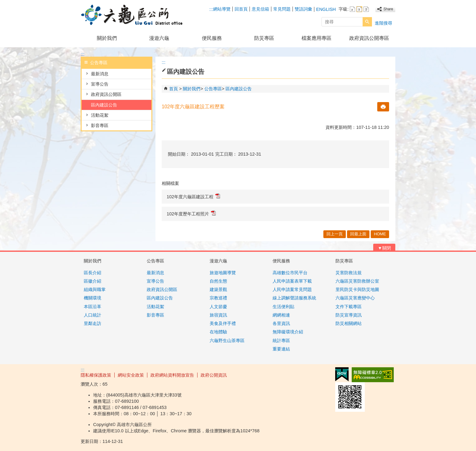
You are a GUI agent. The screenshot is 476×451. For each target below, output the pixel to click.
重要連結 (281, 349)
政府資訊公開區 (106, 94)
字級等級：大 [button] (366, 9)
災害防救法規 (349, 273)
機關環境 (93, 298)
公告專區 (213, 89)
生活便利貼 (283, 307)
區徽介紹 (93, 281)
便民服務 (212, 38)
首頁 (174, 89)
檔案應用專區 (317, 38)
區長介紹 (93, 273)
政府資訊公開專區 (369, 38)
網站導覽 (222, 9)
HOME (380, 234)
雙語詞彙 (303, 9)
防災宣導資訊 (349, 315)
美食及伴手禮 (223, 323)
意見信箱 (260, 9)
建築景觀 (218, 289)
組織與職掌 (95, 289)
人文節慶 (218, 307)
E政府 (342, 374)
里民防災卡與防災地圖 (357, 289)
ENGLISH (326, 9)
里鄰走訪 (93, 323)
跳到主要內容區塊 (3, 3)
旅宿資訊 (218, 315)
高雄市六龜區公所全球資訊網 (133, 15)
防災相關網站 (349, 323)
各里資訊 (281, 323)
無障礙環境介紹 (288, 332)
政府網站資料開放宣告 (172, 375)
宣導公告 (100, 84)
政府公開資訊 (214, 375)
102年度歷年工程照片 (191, 213)
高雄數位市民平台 (290, 273)
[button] (367, 22)
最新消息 (100, 74)
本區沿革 (93, 307)
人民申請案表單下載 (292, 281)
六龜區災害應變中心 (355, 298)
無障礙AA (373, 375)
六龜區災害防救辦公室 (357, 281)
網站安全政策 (131, 375)
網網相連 (281, 315)
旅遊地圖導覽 (223, 273)
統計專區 (281, 341)
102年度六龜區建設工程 (193, 196)
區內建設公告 (104, 105)
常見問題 (282, 9)
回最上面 (358, 234)
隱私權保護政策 (96, 375)
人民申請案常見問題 (292, 289)
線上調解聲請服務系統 (294, 298)
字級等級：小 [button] (352, 9)
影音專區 (100, 125)
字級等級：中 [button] (359, 9)
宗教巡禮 (218, 298)
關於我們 (107, 38)
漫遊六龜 (159, 38)
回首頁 (241, 9)
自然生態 (218, 281)
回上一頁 (335, 234)
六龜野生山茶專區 (227, 341)
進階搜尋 (383, 23)
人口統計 (93, 315)
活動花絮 (100, 115)
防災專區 (264, 38)
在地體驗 (218, 332)
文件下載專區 (349, 307)
